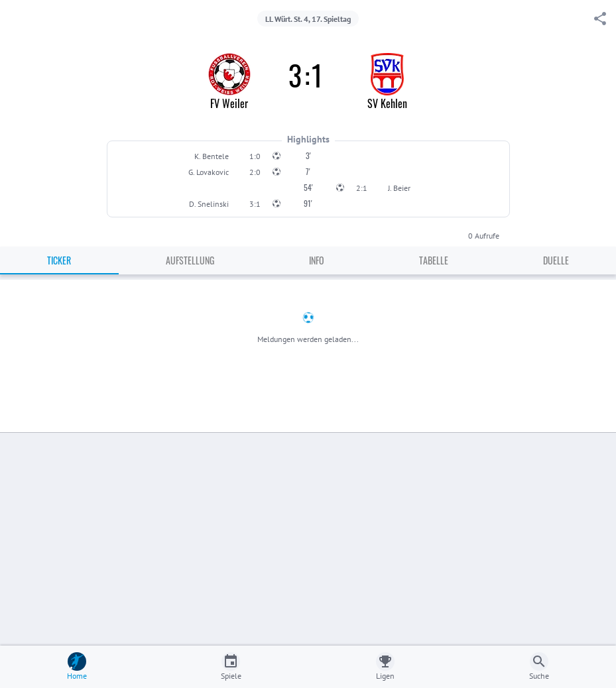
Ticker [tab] (59, 260)
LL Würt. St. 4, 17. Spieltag (308, 19)
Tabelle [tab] (434, 260)
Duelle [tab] (556, 260)
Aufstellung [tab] (190, 260)
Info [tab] (317, 260)
